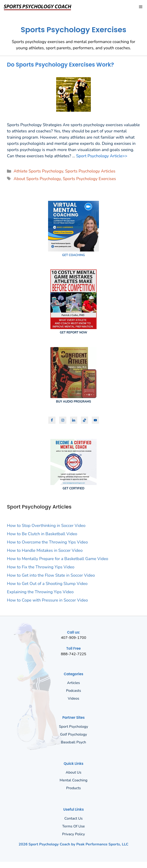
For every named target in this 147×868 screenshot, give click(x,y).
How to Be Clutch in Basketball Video (42, 534)
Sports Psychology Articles (90, 171)
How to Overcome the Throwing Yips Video (47, 542)
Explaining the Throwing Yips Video (40, 592)
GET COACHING (74, 255)
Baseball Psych (74, 742)
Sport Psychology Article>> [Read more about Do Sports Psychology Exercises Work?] (102, 156)
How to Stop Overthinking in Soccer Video (46, 526)
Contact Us (74, 818)
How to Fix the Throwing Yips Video (41, 567)
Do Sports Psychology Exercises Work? (60, 65)
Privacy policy (74, 834)
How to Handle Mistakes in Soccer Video (45, 550)
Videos (73, 698)
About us (73, 772)
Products (73, 788)
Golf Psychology (74, 734)
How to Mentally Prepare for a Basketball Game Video (58, 559)
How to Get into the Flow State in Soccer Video (51, 575)
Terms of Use (73, 826)
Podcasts (74, 691)
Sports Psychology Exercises (89, 179)
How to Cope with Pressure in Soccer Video (47, 600)
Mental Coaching (73, 780)
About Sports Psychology (37, 179)
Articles (73, 683)
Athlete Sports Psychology (38, 171)
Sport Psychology (73, 727)
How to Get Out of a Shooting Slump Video (47, 584)
